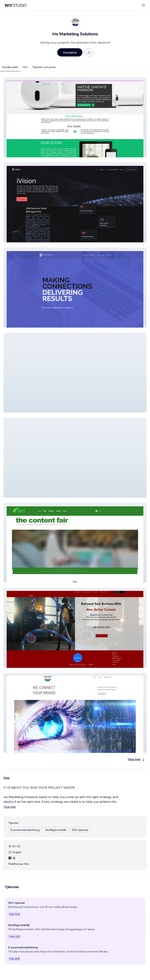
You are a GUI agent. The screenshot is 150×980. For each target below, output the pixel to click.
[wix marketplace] (16, 5)
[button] (75, 117)
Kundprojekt (10, 67)
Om (25, 67)
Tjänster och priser (44, 67)
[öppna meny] (143, 5)
